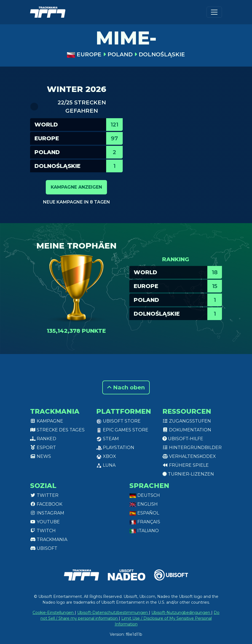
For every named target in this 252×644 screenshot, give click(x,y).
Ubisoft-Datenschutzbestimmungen (113, 613)
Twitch (43, 531)
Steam (108, 439)
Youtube (45, 522)
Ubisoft (44, 548)
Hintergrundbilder (192, 448)
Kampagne (47, 421)
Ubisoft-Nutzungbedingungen (181, 613)
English (144, 504)
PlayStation (115, 448)
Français (145, 522)
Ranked (43, 439)
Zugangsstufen (187, 421)
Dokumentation (187, 430)
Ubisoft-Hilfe (183, 439)
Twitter (44, 495)
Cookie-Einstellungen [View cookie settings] (54, 613)
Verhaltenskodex (189, 456)
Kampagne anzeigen (76, 187)
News (41, 456)
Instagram (47, 513)
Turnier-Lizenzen (188, 474)
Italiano (144, 531)
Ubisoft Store (118, 421)
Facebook (46, 504)
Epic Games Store (122, 430)
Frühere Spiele (186, 465)
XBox (106, 456)
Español (144, 513)
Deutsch (145, 495)
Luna (106, 465)
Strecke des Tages (57, 430)
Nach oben (126, 387)
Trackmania (49, 539)
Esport (43, 448)
